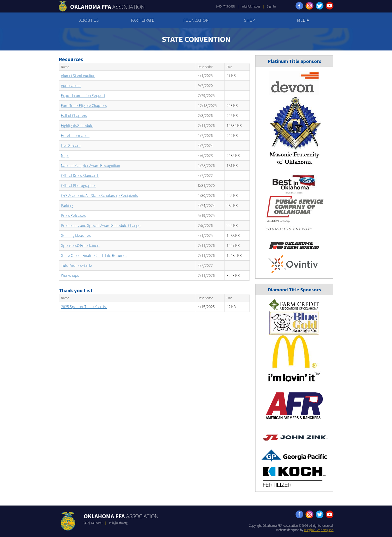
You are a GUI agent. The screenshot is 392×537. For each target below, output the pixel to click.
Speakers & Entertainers (80, 245)
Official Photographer (78, 185)
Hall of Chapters (74, 115)
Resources (71, 59)
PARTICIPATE (143, 20)
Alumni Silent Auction (78, 75)
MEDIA (303, 20)
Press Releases (73, 215)
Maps (65, 155)
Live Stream (71, 145)
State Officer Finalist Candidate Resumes (94, 255)
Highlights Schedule (77, 125)
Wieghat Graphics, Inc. (319, 530)
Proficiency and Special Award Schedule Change (101, 225)
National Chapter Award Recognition (90, 165)
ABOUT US (89, 20)
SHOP (250, 20)
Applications (71, 85)
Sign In (271, 6)
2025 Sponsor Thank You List (84, 307)
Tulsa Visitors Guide (76, 265)
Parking (67, 205)
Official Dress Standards (80, 175)
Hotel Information (75, 135)
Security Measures (76, 235)
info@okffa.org (251, 6)
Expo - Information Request (83, 95)
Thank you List (76, 290)
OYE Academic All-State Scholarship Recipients (99, 195)
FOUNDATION (196, 20)
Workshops (70, 275)
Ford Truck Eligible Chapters (84, 105)
